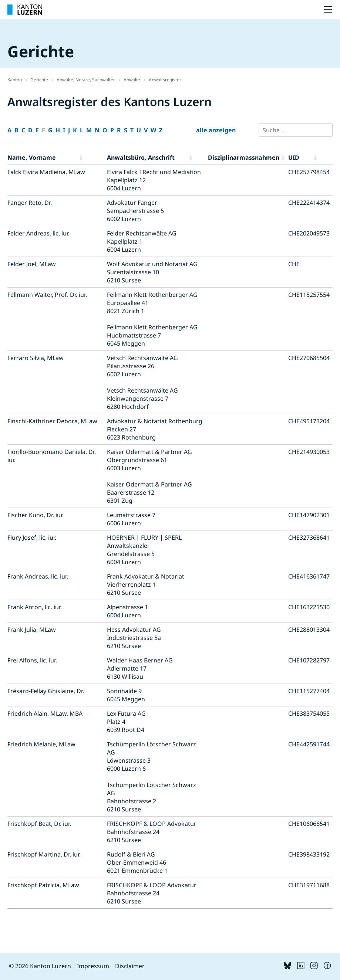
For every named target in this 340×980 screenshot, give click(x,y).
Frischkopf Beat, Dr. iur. (39, 824)
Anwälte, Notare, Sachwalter (86, 80)
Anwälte (132, 80)
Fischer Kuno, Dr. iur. (36, 515)
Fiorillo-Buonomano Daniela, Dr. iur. (52, 456)
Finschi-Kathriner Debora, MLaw (52, 421)
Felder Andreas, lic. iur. (38, 233)
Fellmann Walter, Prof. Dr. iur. (47, 295)
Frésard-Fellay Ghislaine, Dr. (46, 691)
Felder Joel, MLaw (32, 264)
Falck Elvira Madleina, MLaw (46, 172)
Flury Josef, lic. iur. (32, 538)
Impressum (93, 966)
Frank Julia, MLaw (32, 630)
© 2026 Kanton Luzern (40, 966)
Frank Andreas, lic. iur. (38, 576)
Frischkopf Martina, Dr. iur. (44, 854)
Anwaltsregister (165, 80)
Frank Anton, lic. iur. (35, 607)
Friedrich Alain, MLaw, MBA (45, 713)
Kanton (15, 80)
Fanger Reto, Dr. (30, 203)
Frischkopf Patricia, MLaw (43, 885)
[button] (91, 157)
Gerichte (39, 80)
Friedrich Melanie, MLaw (41, 744)
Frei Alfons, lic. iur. (32, 660)
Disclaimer (130, 966)
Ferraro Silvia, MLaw (36, 358)
